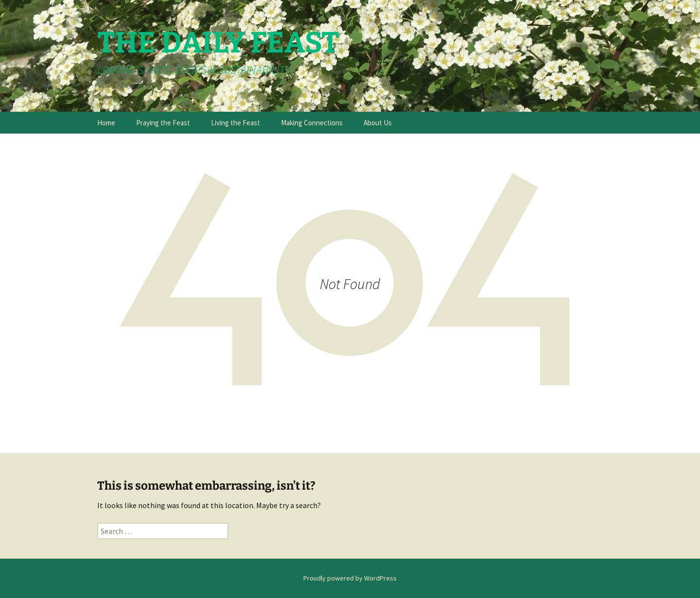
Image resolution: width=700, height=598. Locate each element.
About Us (378, 123)
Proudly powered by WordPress (350, 578)
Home (106, 123)
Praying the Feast (163, 123)
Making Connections (312, 123)
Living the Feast (236, 123)
